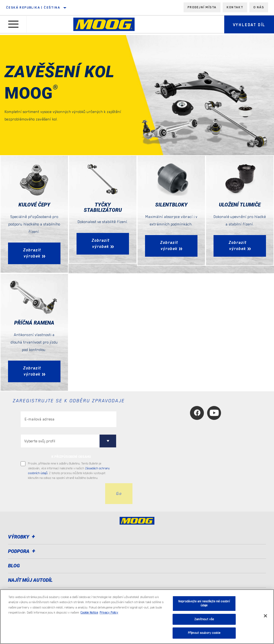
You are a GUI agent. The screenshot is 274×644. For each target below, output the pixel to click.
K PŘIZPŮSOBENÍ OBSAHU (71, 457)
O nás (259, 7)
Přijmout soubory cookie (204, 633)
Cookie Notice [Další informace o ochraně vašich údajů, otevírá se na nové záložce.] (89, 613)
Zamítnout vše (204, 619)
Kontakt (235, 7)
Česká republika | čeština (33, 7)
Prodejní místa (202, 7)
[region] (137, 617)
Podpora (22, 551)
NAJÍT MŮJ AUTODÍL (30, 580)
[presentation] (61, 494)
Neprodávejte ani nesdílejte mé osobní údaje (204, 604)
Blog (14, 566)
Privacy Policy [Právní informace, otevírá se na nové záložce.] (109, 613)
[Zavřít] (265, 616)
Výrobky (22, 537)
